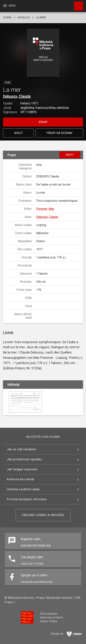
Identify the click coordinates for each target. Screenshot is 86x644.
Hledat (77, 4)
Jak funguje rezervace (22, 469)
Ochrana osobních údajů (23, 489)
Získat (43, 122)
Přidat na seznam (59, 133)
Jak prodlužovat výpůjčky (24, 459)
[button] (43, 53)
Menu (9, 6)
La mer (41, 18)
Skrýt (70, 155)
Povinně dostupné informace (27, 499)
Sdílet (18, 133)
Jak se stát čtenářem (21, 449)
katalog (24, 18)
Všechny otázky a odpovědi (43, 515)
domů (7, 18)
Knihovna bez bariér (21, 479)
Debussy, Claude (17, 96)
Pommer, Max (45, 209)
